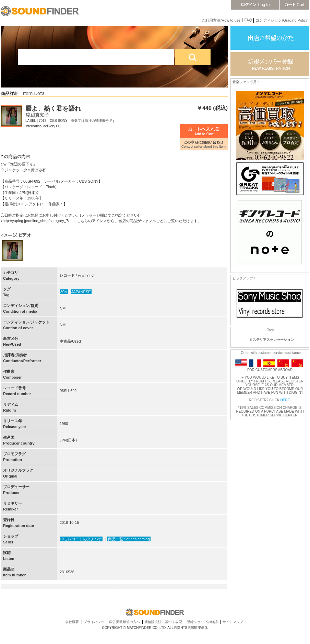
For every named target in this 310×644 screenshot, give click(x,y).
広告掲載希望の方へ (124, 622)
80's (64, 292)
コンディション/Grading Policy (282, 20)
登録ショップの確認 (202, 622)
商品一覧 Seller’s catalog (129, 539)
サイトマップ (233, 622)
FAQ (248, 20)
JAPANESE (81, 292)
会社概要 (72, 622)
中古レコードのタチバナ (81, 539)
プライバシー (94, 622)
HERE (285, 400)
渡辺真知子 (37, 115)
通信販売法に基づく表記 (163, 622)
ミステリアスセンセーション (272, 340)
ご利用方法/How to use (221, 20)
